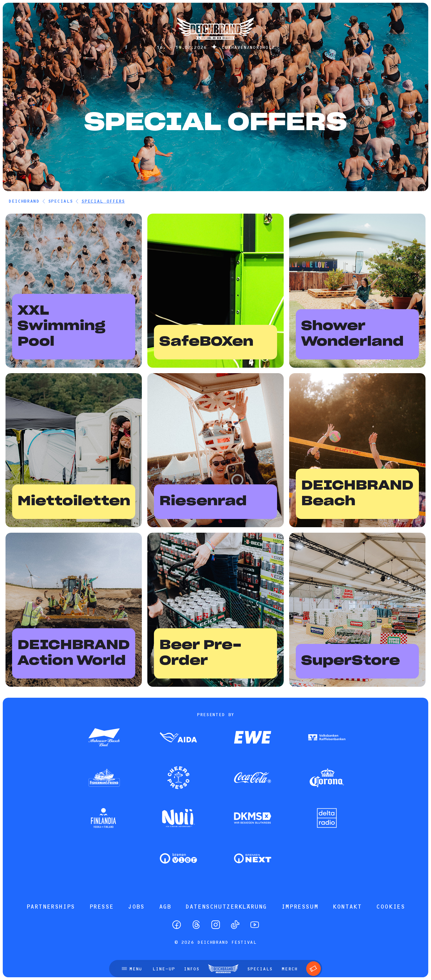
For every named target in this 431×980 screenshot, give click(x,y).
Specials (60, 201)
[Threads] (196, 925)
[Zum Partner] (104, 738)
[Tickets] (313, 969)
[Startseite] (215, 42)
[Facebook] (177, 925)
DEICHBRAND (24, 201)
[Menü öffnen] (132, 969)
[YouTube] (255, 925)
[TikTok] (235, 925)
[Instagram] (216, 925)
